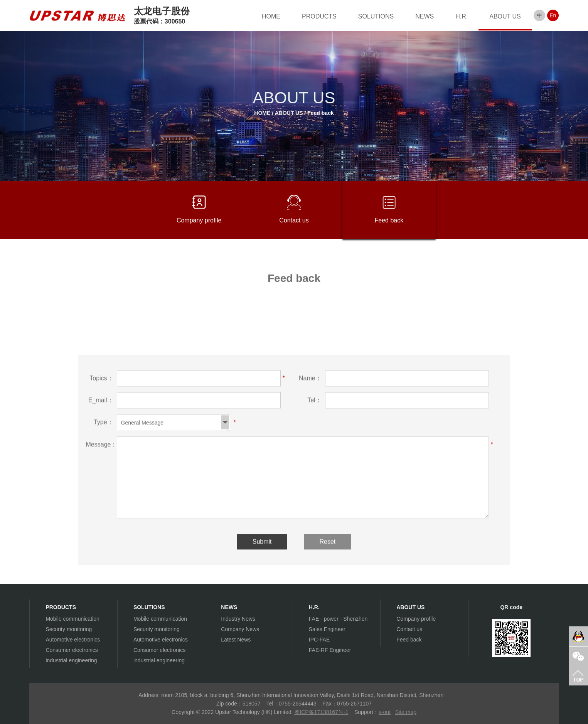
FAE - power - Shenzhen (338, 619)
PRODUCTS (319, 16)
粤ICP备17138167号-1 (321, 712)
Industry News (238, 619)
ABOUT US (505, 16)
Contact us (294, 209)
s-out (385, 712)
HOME (271, 16)
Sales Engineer (327, 629)
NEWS (425, 16)
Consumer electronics (72, 650)
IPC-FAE (319, 640)
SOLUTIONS (376, 16)
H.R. (462, 16)
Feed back (320, 113)
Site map (406, 712)
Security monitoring (69, 629)
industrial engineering (71, 660)
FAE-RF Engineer (330, 650)
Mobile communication (72, 619)
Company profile (199, 209)
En (553, 15)
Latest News (236, 640)
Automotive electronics (73, 640)
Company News (240, 629)
